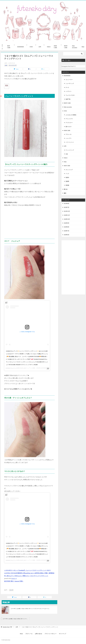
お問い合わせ (39, 634)
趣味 (65, 193)
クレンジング (69, 170)
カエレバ (14, 578)
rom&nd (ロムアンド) (11, 368)
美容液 (67, 185)
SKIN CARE (9, 47)
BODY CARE (66, 47)
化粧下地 (68, 99)
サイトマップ (63, 634)
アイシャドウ (69, 119)
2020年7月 (67, 231)
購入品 (66, 189)
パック (67, 174)
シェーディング (70, 84)
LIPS (40, 47)
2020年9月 (67, 223)
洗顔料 (67, 181)
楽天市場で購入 (9, 581)
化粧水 (67, 177)
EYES (31, 47)
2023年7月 (67, 207)
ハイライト (69, 91)
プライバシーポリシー (51, 634)
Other (83, 47)
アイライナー (69, 123)
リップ (11, 590)
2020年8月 (67, 227)
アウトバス (69, 134)
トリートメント (70, 142)
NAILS (49, 47)
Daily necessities (75, 47)
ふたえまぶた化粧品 (71, 115)
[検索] (73, 54)
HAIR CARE (55, 47)
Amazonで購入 (19, 581)
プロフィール (29, 634)
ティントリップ (13, 65)
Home (21, 634)
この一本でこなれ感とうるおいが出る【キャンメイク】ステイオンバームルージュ (30, 609)
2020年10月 (67, 219)
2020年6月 (67, 235)
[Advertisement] (29, 222)
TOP (7, 627)
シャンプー (69, 138)
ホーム (2, 47)
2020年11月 (67, 215)
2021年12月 (67, 211)
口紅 (67, 154)
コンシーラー (69, 80)
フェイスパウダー (70, 95)
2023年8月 (67, 203)
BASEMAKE (21, 47)
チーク (67, 87)
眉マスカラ (69, 127)
